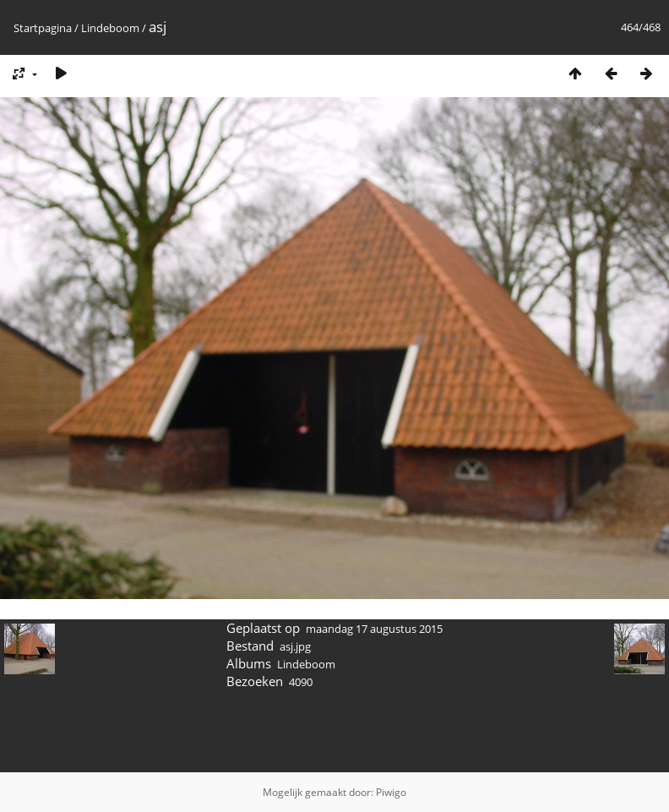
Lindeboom (110, 28)
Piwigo (391, 792)
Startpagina (43, 28)
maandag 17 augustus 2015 (374, 629)
